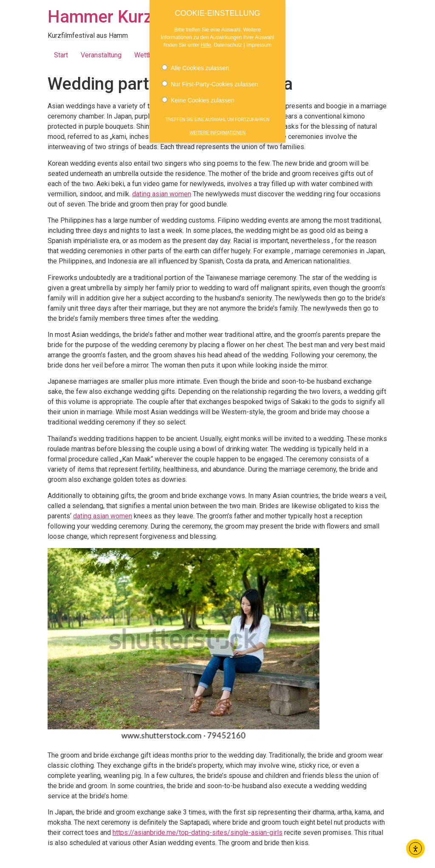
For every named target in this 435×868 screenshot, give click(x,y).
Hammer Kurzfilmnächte (140, 17)
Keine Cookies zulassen (198, 96)
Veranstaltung (101, 55)
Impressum (259, 41)
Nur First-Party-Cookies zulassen (210, 80)
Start (61, 55)
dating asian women (162, 194)
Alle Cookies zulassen (195, 64)
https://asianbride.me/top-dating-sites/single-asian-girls (198, 833)
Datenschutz (228, 41)
